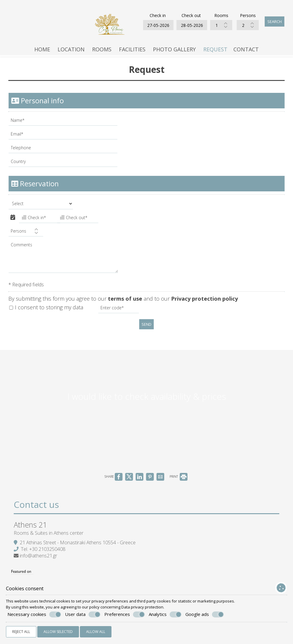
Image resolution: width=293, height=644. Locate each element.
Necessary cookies (34, 614)
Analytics (165, 614)
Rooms (102, 52)
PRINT (179, 486)
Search (274, 23)
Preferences (125, 614)
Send (146, 329)
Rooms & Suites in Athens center (50, 545)
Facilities (132, 52)
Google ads (205, 614)
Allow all (96, 632)
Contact (246, 52)
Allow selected (58, 632)
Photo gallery (174, 52)
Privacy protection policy (205, 303)
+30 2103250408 (48, 561)
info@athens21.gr (40, 568)
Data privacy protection (142, 607)
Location (71, 52)
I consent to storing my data (47, 312)
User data (83, 614)
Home (42, 52)
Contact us (38, 515)
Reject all (21, 632)
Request (215, 52)
